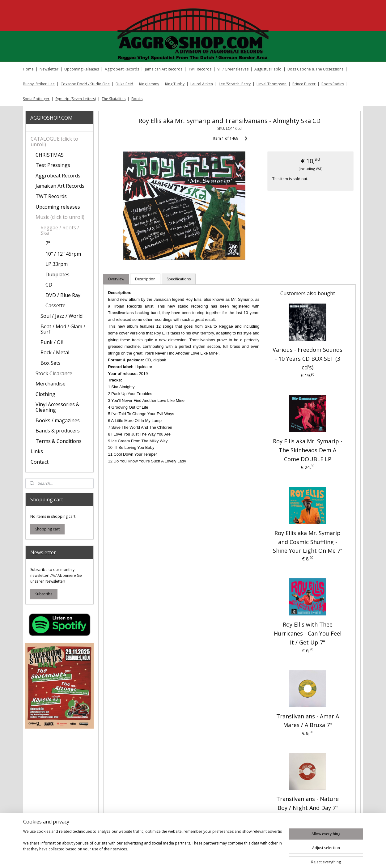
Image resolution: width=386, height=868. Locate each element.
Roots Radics (333, 84)
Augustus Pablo (268, 69)
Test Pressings (53, 165)
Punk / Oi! (52, 342)
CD (49, 285)
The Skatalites (114, 99)
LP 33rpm (57, 264)
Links (37, 451)
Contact (40, 462)
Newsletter (49, 69)
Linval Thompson (271, 84)
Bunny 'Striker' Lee (39, 84)
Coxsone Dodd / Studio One (85, 84)
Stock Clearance (54, 373)
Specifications (179, 279)
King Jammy (149, 84)
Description (146, 279)
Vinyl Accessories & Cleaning (57, 407)
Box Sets (51, 363)
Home (28, 69)
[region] (152, 847)
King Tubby (175, 84)
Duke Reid (124, 84)
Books (137, 99)
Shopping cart (47, 529)
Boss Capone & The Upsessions (315, 69)
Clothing (45, 394)
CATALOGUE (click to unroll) (54, 142)
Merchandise (51, 384)
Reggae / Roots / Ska (60, 230)
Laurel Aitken (202, 84)
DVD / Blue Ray (63, 295)
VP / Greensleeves (233, 69)
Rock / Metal (55, 352)
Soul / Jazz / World (62, 316)
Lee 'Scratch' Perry (235, 84)
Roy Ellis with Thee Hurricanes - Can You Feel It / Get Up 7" (308, 633)
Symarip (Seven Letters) (76, 99)
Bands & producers (58, 431)
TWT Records (200, 69)
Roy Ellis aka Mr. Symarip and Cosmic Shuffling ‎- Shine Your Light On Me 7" (308, 542)
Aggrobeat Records (122, 69)
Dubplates (57, 274)
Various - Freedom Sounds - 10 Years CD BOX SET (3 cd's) (308, 359)
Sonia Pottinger (36, 99)
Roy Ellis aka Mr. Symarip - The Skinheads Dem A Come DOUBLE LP (308, 450)
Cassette (55, 305)
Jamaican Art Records (164, 69)
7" (48, 243)
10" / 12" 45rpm (63, 254)
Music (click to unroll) (60, 217)
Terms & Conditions (59, 441)
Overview (116, 279)
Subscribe (44, 594)
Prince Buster (304, 84)
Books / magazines (58, 420)
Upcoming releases (58, 207)
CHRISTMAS (50, 155)
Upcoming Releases (82, 69)
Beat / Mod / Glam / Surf (63, 329)
